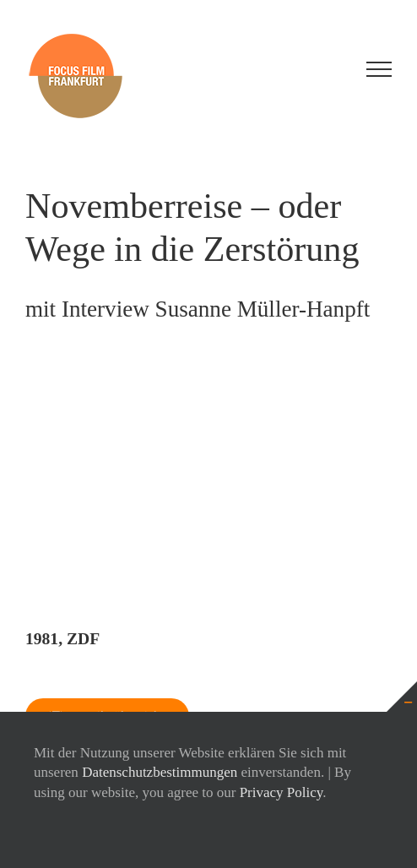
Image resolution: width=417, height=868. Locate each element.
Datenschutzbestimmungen (160, 772)
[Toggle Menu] (379, 69)
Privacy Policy (282, 792)
